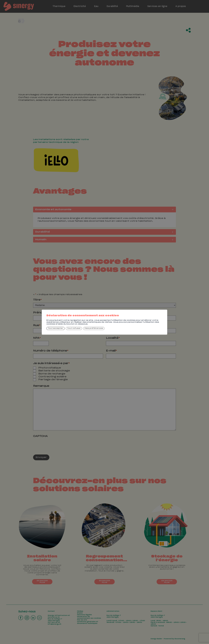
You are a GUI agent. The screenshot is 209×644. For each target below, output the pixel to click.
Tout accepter (55, 328)
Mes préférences (94, 328)
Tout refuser (74, 328)
